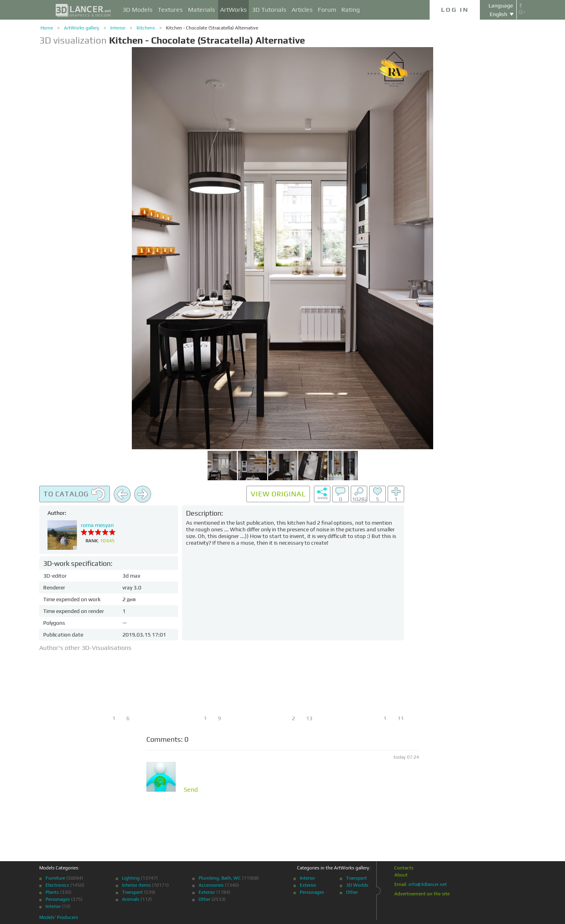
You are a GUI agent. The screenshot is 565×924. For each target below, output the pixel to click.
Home (47, 28)
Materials (201, 10)
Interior (118, 28)
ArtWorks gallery (82, 28)
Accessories (211, 885)
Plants (52, 892)
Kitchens (146, 28)
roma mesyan (97, 525)
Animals (131, 899)
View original (278, 494)
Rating (351, 10)
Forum (327, 10)
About (401, 875)
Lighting (131, 878)
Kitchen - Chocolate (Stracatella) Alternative (212, 28)
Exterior (207, 892)
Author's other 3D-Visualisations (85, 648)
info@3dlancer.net (428, 884)
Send (191, 790)
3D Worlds (357, 885)
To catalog (75, 494)
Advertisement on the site (422, 894)
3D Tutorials (269, 10)
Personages (58, 899)
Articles (302, 10)
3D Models (138, 10)
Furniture (55, 878)
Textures (170, 10)
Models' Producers (59, 917)
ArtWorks (233, 10)
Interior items (136, 885)
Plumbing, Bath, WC (220, 878)
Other (204, 899)
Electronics (57, 885)
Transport (132, 892)
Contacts (404, 868)
